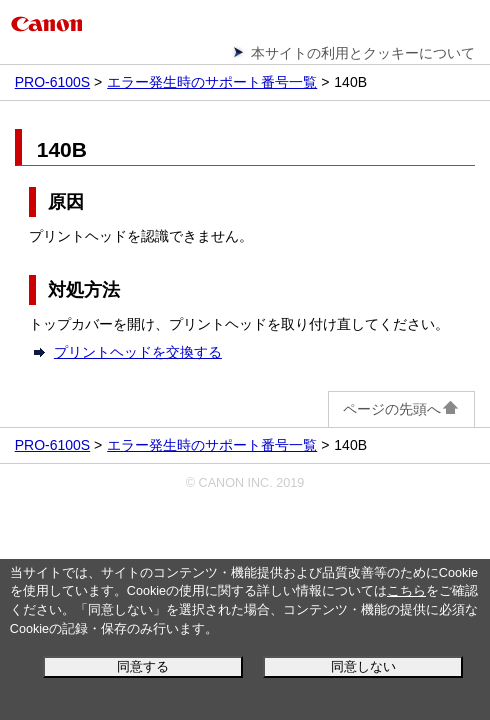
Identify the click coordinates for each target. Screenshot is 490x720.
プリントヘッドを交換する (138, 352)
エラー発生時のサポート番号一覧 (212, 82)
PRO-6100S (52, 82)
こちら (406, 591)
